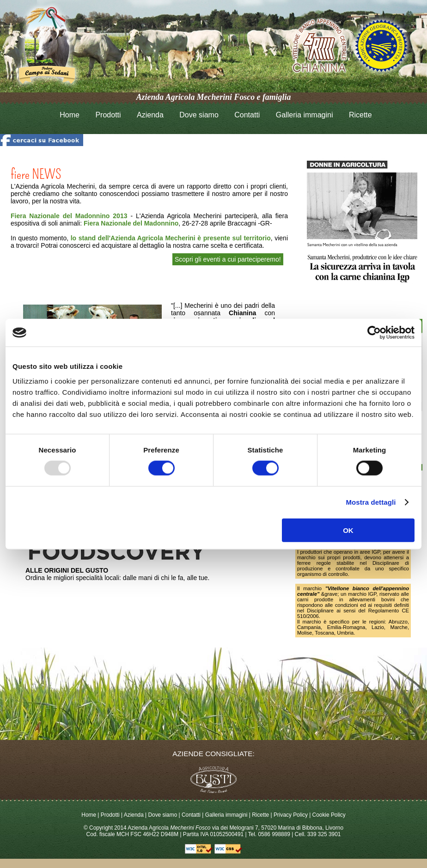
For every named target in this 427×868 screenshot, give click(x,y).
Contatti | (193, 815)
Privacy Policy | (293, 815)
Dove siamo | (165, 815)
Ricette (360, 115)
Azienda (150, 115)
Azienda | (135, 815)
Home (70, 115)
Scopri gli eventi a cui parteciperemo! (228, 259)
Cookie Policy (329, 815)
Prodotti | (112, 815)
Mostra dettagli (371, 502)
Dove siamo (199, 115)
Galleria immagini (305, 115)
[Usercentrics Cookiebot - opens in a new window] (374, 333)
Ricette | (263, 815)
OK (348, 530)
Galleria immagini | (229, 815)
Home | (91, 815)
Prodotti (108, 115)
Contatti (247, 115)
